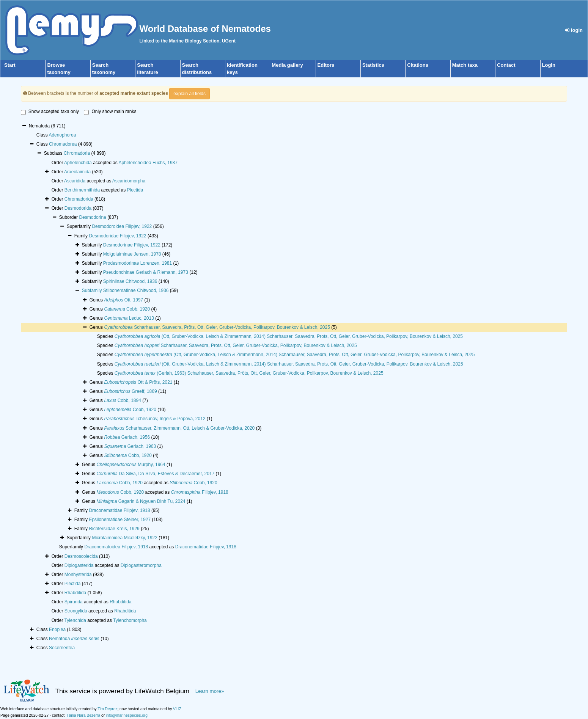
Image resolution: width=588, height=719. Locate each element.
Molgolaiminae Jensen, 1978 (132, 254)
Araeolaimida (77, 172)
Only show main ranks (110, 112)
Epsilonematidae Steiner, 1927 (120, 520)
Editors (326, 65)
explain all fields (189, 94)
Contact (506, 65)
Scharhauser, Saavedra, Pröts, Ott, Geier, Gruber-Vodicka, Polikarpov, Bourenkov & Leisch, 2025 (217, 327)
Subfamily (93, 290)
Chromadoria (77, 153)
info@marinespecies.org (127, 715)
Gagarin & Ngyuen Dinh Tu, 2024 (141, 501)
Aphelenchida (78, 163)
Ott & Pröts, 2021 (138, 382)
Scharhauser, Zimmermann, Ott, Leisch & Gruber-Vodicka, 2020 (179, 428)
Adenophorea (62, 135)
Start (10, 65)
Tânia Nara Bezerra (83, 715)
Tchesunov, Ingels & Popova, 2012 (155, 419)
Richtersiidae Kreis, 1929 (114, 529)
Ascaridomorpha (129, 181)
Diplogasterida (79, 565)
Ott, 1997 (123, 300)
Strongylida (76, 611)
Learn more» (210, 691)
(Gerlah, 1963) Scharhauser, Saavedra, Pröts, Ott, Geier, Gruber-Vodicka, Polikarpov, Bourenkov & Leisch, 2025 (249, 373)
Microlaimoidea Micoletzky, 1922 (125, 538)
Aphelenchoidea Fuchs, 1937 (148, 163)
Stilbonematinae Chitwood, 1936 (136, 290)
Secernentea (62, 648)
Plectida (135, 190)
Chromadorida (79, 199)
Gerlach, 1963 (130, 446)
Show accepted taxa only (50, 112)
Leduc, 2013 (129, 318)
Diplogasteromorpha (141, 565)
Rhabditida (75, 593)
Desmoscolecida (81, 556)
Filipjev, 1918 (200, 492)
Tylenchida (75, 620)
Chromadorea (63, 144)
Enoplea (57, 630)
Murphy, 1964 (131, 465)
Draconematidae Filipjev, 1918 (119, 510)
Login (549, 65)
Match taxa (465, 65)
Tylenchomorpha (130, 620)
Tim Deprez (107, 709)
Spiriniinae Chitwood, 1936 (130, 281)
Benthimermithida (82, 190)
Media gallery (287, 65)
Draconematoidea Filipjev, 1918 (116, 547)
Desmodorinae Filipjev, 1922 (132, 245)
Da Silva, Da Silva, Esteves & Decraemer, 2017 (155, 474)
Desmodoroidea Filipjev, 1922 (122, 226)
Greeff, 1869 (130, 391)
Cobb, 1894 (122, 400)
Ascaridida (75, 181)
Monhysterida (78, 575)
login (574, 30)
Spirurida (74, 602)
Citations (418, 65)
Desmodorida (78, 208)
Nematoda (74, 639)
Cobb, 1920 (127, 309)
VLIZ (177, 709)
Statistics (373, 65)
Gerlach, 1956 (127, 437)
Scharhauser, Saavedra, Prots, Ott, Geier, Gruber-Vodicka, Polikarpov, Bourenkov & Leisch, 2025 (236, 345)
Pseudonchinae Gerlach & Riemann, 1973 (146, 272)
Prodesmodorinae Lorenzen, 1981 (138, 263)
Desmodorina (92, 217)
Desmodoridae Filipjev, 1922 (117, 236)
